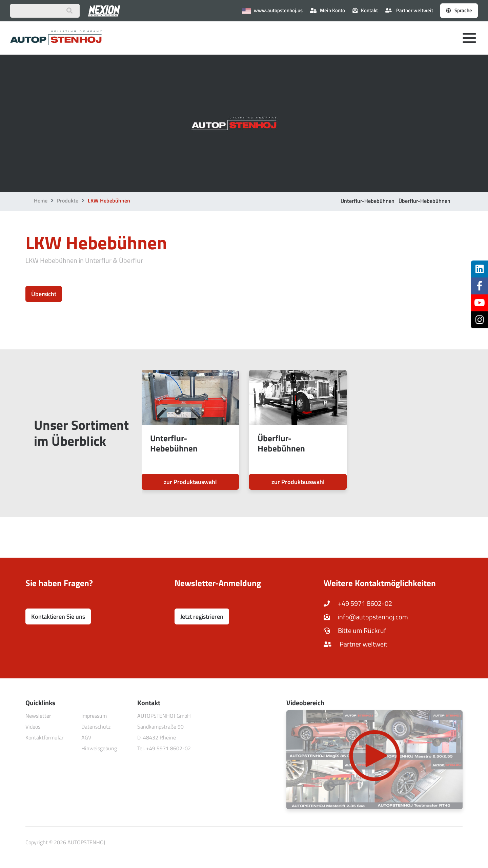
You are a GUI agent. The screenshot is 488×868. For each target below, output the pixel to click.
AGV (86, 737)
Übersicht (44, 294)
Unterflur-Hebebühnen (368, 201)
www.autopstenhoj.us (272, 10)
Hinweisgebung (99, 748)
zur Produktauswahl (190, 482)
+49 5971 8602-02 (358, 603)
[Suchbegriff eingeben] (45, 11)
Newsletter (38, 716)
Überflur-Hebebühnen (424, 201)
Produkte (68, 200)
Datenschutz (96, 727)
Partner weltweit (409, 10)
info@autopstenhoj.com (366, 617)
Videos (33, 727)
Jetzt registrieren (202, 616)
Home (41, 200)
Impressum (94, 716)
